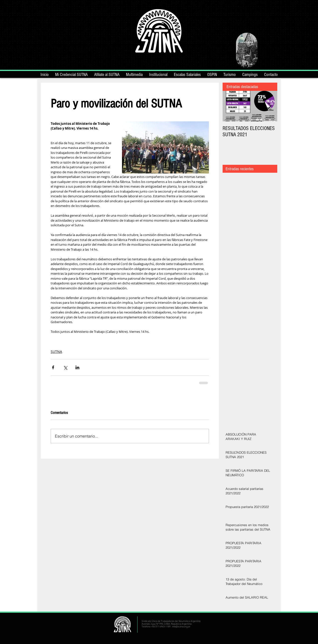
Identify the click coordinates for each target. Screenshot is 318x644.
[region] (247, 50)
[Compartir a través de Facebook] (53, 367)
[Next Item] (269, 106)
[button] (158, 74)
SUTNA (56, 352)
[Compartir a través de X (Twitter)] (65, 367)
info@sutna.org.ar (181, 627)
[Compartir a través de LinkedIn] (77, 367)
